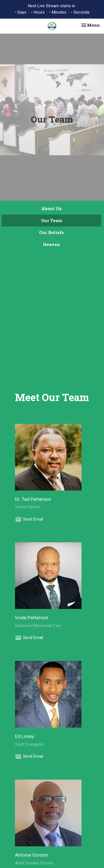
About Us (51, 208)
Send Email (33, 519)
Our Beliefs (51, 232)
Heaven (52, 244)
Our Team (52, 220)
